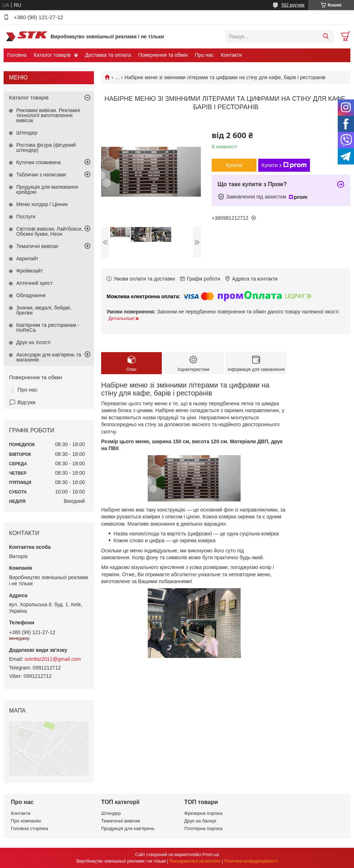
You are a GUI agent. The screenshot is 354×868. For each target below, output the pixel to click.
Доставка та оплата (108, 55)
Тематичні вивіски (37, 246)
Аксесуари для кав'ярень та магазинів (49, 357)
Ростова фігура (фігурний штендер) (46, 147)
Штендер (27, 133)
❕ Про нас (23, 390)
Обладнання (31, 295)
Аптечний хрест (34, 283)
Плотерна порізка (203, 828)
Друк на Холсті (33, 342)
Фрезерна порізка (203, 813)
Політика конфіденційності (251, 861)
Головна (17, 55)
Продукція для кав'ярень (128, 828)
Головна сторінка (29, 828)
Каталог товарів (52, 55)
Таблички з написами (41, 175)
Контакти (232, 55)
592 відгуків (293, 5)
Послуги (26, 217)
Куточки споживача (38, 162)
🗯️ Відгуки (22, 402)
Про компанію (26, 821)
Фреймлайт (30, 271)
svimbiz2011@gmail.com (53, 659)
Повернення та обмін (163, 55)
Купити (234, 165)
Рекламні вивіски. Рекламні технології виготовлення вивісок (48, 115)
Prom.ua (211, 855)
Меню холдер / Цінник (42, 204)
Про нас (204, 55)
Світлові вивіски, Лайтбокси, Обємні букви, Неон (49, 231)
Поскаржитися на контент (195, 861)
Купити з (284, 165)
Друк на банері (200, 821)
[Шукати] (326, 37)
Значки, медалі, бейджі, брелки (44, 310)
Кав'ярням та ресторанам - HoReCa (48, 328)
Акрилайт (27, 258)
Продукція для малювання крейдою (47, 189)
